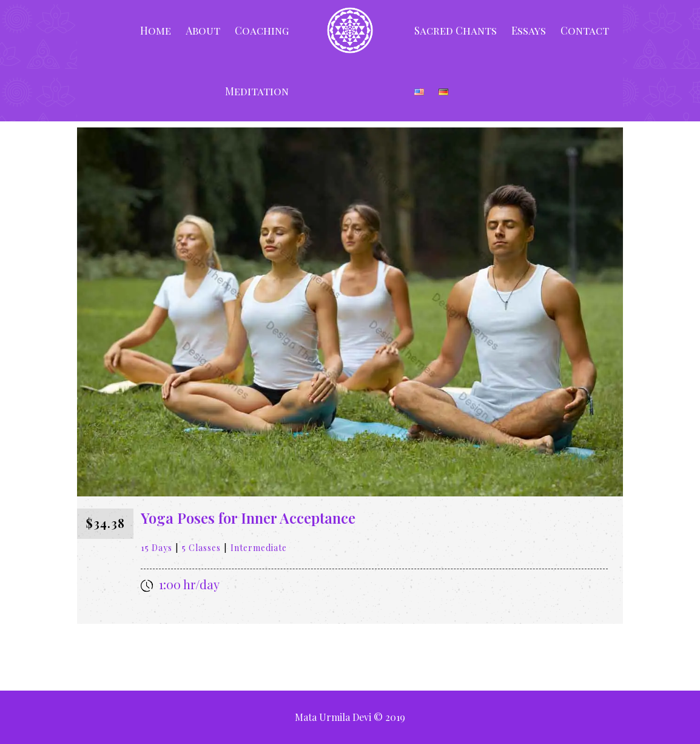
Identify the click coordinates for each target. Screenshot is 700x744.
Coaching (262, 30)
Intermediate (259, 548)
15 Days (156, 548)
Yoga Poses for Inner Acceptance (248, 518)
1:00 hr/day (189, 584)
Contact (585, 30)
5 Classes (201, 548)
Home (156, 30)
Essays (529, 30)
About (203, 30)
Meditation (257, 91)
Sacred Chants (456, 30)
